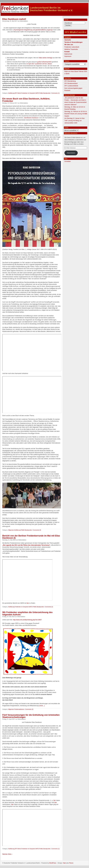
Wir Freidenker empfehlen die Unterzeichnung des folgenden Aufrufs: (27, 613)
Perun (71, 863)
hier (28, 603)
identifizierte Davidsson (31, 118)
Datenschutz (68, 54)
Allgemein (11, 530)
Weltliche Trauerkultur (71, 49)
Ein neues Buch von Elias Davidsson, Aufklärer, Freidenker (26, 100)
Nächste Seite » (7, 854)
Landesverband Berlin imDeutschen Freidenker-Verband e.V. (51, 9)
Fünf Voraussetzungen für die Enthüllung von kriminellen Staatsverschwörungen (31, 716)
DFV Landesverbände (71, 86)
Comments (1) (56, 93)
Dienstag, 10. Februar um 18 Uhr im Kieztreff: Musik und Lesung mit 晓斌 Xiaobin (76, 114)
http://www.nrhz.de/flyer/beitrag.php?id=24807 (27, 620)
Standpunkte (47, 93)
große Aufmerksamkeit (44, 62)
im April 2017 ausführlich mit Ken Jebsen (39, 64)
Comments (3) (37, 530)
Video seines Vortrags (45, 58)
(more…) (42, 706)
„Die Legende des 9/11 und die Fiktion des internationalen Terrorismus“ (26, 545)
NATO (37, 93)
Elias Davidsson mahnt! (14, 19)
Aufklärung (11, 93)
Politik (41, 93)
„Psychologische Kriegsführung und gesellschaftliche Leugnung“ (33, 30)
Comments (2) (49, 607)
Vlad (64, 863)
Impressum (68, 56)
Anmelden (68, 161)
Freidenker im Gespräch (28, 93)
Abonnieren (71, 153)
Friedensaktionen (19, 709)
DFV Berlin (18, 93)
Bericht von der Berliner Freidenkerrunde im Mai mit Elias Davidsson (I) (31, 537)
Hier (12, 804)
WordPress (53, 863)
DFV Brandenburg (70, 81)
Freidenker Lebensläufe (72, 47)
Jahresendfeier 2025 (71, 123)
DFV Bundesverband (71, 83)
